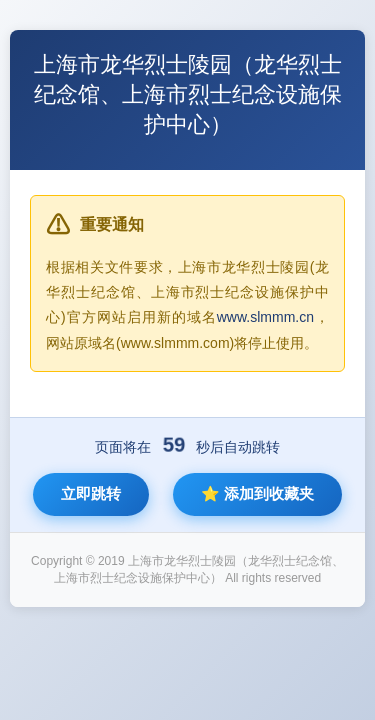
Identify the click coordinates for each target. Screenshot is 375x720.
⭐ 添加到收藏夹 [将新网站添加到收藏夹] (257, 493)
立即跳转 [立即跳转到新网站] (91, 493)
